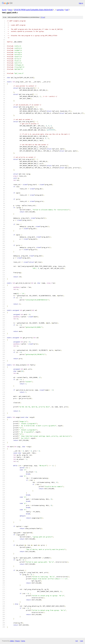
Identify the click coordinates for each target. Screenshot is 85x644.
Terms (23, 641)
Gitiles (12, 641)
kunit (4, 10)
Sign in (81, 3)
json (81, 641)
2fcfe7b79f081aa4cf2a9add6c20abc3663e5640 (33, 10)
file (43, 17)
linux (10, 10)
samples (60, 10)
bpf (67, 10)
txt (77, 641)
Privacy (17, 641)
